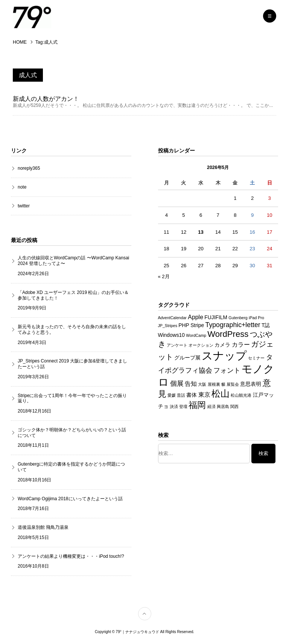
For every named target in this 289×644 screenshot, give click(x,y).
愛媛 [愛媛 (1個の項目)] (172, 396)
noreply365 (29, 168)
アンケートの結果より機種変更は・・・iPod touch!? (71, 556)
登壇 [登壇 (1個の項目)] (183, 406)
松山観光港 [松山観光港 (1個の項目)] (241, 396)
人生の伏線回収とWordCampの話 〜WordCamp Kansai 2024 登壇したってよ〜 (73, 261)
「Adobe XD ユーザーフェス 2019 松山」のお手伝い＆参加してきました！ (73, 295)
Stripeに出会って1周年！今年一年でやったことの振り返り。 (72, 398)
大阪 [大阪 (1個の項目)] (202, 384)
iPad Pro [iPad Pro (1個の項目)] (256, 318)
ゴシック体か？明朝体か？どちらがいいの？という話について (72, 433)
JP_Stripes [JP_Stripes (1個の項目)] (168, 326)
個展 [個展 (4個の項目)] (177, 384)
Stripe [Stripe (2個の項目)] (197, 325)
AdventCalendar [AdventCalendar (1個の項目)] (172, 318)
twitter (24, 206)
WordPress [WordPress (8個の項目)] (228, 334)
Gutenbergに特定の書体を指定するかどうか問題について (71, 467)
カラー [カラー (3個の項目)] (241, 345)
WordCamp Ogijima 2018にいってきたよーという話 (70, 499)
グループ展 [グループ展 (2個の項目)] (187, 358)
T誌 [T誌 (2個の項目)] (266, 325)
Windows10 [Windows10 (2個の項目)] (171, 335)
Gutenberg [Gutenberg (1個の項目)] (238, 318)
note (22, 187)
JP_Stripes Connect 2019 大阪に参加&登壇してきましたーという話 (72, 364)
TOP (151, 610)
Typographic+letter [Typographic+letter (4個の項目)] (233, 325)
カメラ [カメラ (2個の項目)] (222, 345)
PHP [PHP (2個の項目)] (184, 325)
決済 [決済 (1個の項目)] (174, 406)
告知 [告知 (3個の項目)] (191, 384)
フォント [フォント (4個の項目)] (227, 370)
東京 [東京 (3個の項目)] (204, 395)
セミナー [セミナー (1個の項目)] (256, 358)
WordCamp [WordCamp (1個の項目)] (196, 336)
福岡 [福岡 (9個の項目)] (197, 405)
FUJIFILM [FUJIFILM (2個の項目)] (216, 318)
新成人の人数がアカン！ (46, 99)
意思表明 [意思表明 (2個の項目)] (251, 384)
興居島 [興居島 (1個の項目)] (223, 406)
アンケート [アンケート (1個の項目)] (177, 345)
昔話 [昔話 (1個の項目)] (181, 396)
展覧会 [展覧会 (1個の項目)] (233, 384)
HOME (20, 42)
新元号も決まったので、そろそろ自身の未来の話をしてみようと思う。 (72, 330)
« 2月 (164, 277)
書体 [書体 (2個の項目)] (192, 395)
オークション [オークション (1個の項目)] (201, 345)
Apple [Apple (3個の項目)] (195, 317)
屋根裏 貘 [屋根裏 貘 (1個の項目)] (217, 384)
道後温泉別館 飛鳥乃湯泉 (43, 528)
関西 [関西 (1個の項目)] (234, 406)
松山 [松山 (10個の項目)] (221, 394)
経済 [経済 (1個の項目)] (211, 406)
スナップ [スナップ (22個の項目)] (224, 355)
